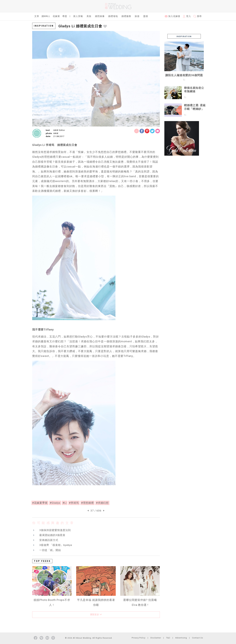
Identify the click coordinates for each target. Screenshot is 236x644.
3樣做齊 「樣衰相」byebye (56, 545)
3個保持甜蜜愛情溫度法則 (55, 530)
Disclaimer (156, 638)
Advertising (181, 638)
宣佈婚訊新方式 (49, 540)
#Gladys (55, 503)
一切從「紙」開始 (50, 550)
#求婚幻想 (102, 503)
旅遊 (137, 16)
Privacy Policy (139, 638)
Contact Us (198, 638)
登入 (187, 16)
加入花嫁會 (173, 16)
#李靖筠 (74, 503)
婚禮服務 (126, 16)
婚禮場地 (113, 16)
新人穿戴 (78, 16)
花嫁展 (56, 16)
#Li (65, 503)
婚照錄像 (100, 16)
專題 (65, 16)
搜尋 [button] (198, 16)
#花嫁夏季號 (40, 503)
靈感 (146, 16)
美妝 (89, 16)
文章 (37, 16)
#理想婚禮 (87, 503)
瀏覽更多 (96, 615)
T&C (168, 638)
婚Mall (46, 16)
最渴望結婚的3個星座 (52, 535)
